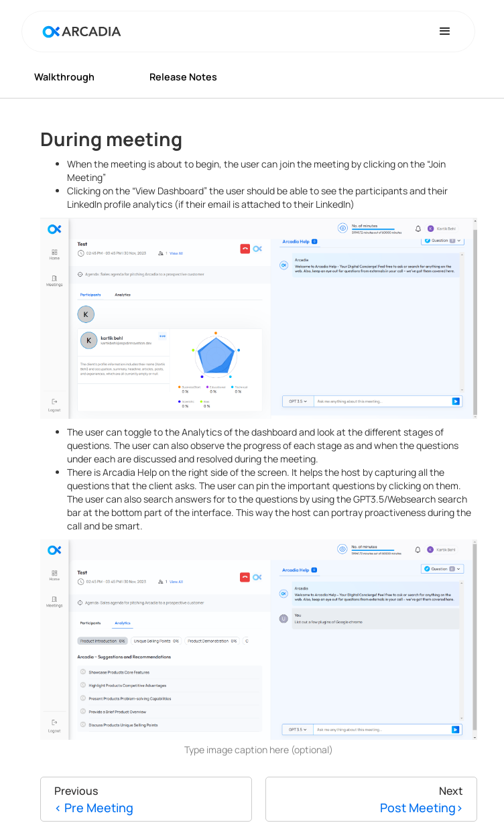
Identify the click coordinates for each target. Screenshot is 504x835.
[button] (445, 31)
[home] (78, 32)
